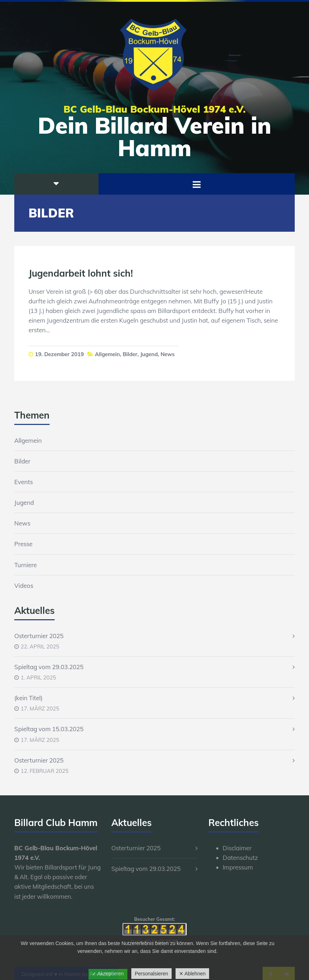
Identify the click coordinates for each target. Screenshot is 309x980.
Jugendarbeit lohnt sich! (81, 273)
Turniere (26, 565)
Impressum (238, 867)
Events (24, 482)
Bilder (130, 354)
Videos (24, 586)
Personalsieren (151, 974)
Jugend (149, 354)
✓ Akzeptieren (108, 974)
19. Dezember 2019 (59, 354)
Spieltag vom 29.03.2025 (49, 667)
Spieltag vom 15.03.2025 (49, 729)
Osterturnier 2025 (39, 636)
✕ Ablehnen (192, 974)
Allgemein (107, 354)
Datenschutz (240, 858)
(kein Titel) (28, 698)
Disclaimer (237, 848)
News (168, 354)
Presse (23, 544)
